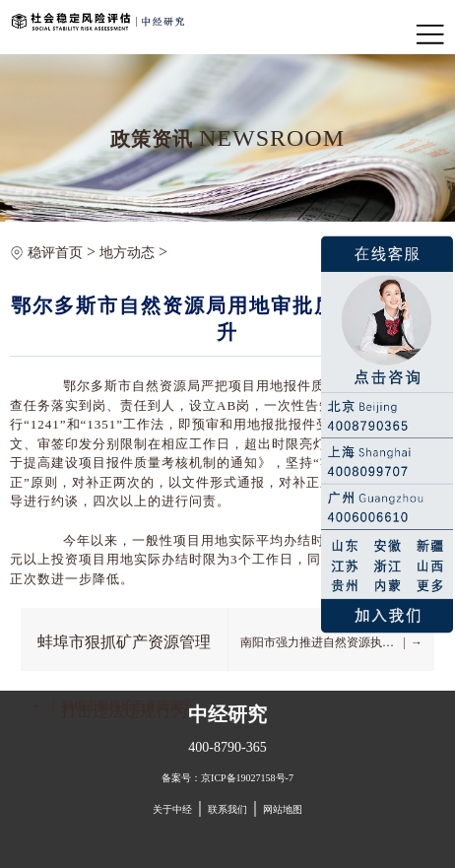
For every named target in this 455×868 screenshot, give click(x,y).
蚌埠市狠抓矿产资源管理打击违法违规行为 (124, 651)
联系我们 (227, 809)
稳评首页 (55, 253)
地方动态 (127, 253)
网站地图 (283, 809)
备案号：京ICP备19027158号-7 (227, 778)
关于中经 (172, 809)
